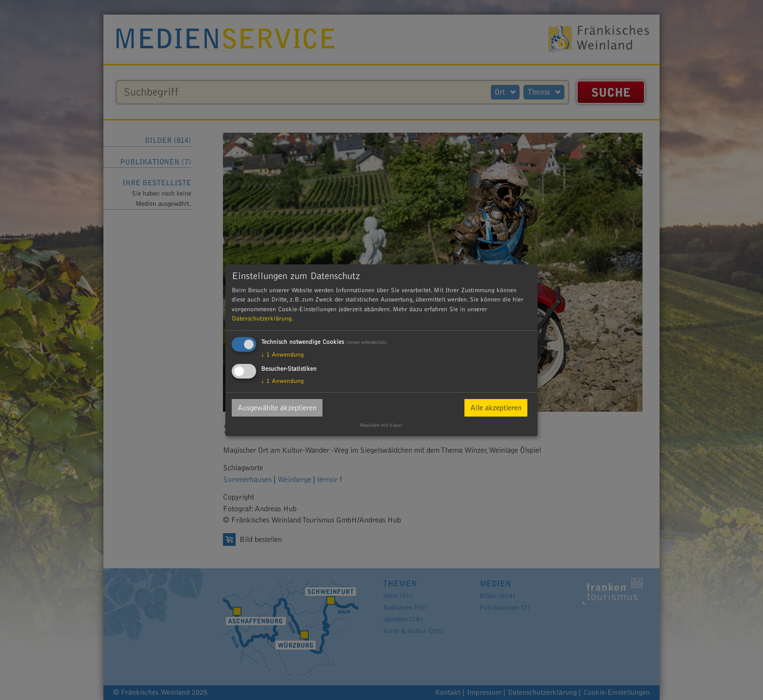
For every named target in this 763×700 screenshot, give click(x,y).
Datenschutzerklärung (262, 319)
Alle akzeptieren (496, 408)
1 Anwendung (282, 355)
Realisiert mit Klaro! (381, 425)
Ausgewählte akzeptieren (277, 408)
